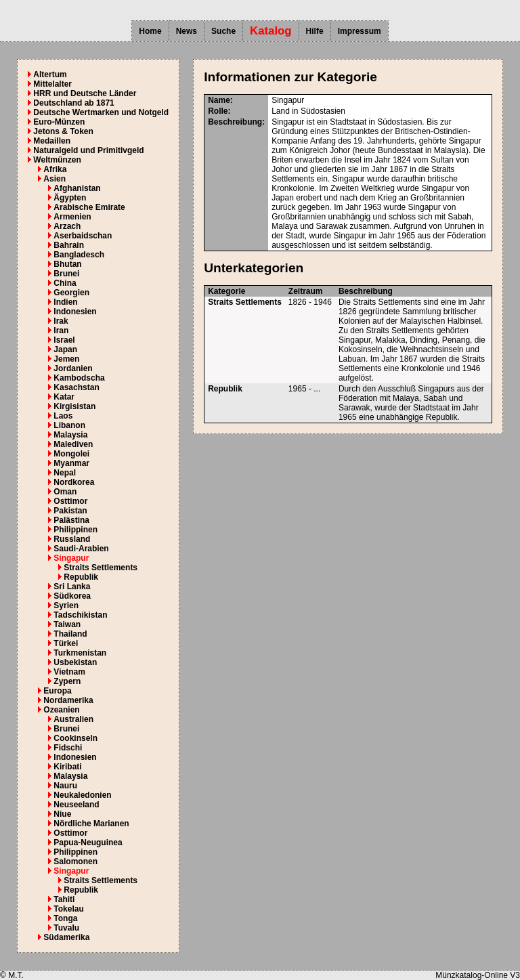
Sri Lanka (72, 587)
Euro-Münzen (59, 122)
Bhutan (67, 264)
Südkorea (72, 596)
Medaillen (52, 141)
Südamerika (66, 937)
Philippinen (75, 530)
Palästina (71, 520)
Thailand (70, 634)
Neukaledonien (82, 795)
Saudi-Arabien (81, 549)
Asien (55, 179)
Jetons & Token (63, 131)
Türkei (66, 643)
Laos (63, 416)
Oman (65, 492)
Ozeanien (61, 710)
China (65, 283)
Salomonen (75, 861)
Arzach (67, 226)
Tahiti (64, 899)
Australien (73, 719)
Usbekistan (75, 662)
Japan (65, 349)
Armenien (72, 217)
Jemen (66, 359)
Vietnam (69, 672)
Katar (64, 397)
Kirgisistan (74, 406)
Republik (81, 577)
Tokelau (68, 909)
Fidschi (68, 748)
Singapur (71, 558)
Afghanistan (77, 188)
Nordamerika (68, 700)
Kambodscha (79, 378)
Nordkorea (74, 482)
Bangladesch (79, 255)
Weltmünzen (57, 160)
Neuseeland (76, 805)
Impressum (360, 31)
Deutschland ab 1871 (73, 103)
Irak (61, 321)
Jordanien (73, 368)
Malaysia (70, 435)
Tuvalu (66, 928)
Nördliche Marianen (91, 824)
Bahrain (69, 245)
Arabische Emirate (89, 207)
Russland (72, 539)
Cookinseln (75, 738)
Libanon (69, 425)
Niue (62, 814)
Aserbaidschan (83, 236)
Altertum (50, 74)
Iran (61, 331)
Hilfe (315, 31)
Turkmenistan (80, 653)
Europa (57, 691)
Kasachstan (76, 387)
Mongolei (71, 454)
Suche (223, 31)
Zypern (67, 681)
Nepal (65, 473)
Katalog (271, 31)
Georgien (71, 293)
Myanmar (71, 463)
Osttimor (70, 501)
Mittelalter (52, 84)
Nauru (65, 786)
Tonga (65, 918)
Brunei (66, 274)
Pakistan (70, 511)
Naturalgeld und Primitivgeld (88, 150)
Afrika (55, 169)
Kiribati (67, 767)
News (187, 31)
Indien (65, 302)
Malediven (73, 444)
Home (150, 31)
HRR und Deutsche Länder (85, 93)
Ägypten (70, 198)
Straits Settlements (101, 568)
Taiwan (67, 624)
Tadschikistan (80, 615)
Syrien (66, 605)
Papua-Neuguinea (88, 843)
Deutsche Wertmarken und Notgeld (101, 112)
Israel (64, 340)
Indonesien (75, 312)
